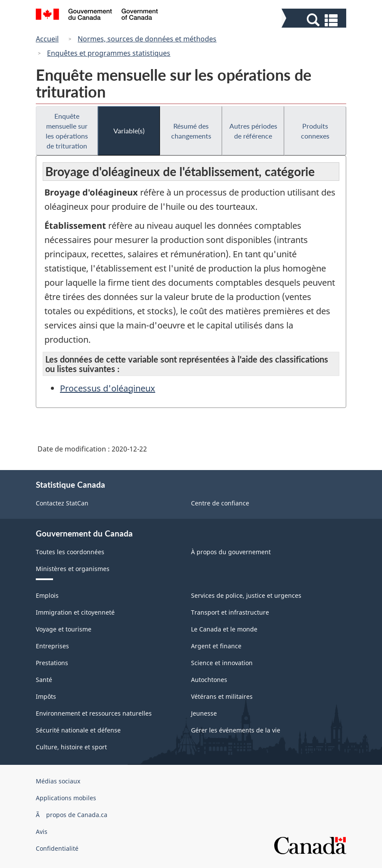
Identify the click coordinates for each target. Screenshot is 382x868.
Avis (42, 832)
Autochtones (209, 680)
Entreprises (52, 646)
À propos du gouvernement (231, 552)
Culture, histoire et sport (71, 747)
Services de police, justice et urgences (246, 595)
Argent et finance (216, 646)
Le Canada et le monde (224, 629)
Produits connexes (315, 131)
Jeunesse (204, 713)
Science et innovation (222, 663)
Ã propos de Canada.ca (72, 815)
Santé (44, 680)
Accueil (47, 39)
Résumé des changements (191, 131)
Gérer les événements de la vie (236, 730)
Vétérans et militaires (222, 696)
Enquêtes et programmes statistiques (109, 53)
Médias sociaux (58, 781)
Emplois (47, 595)
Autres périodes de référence (253, 131)
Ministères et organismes (73, 569)
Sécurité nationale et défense (78, 730)
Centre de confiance (220, 503)
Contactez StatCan (62, 503)
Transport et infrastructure (230, 612)
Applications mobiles (66, 798)
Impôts (46, 696)
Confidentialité (57, 848)
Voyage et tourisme (64, 629)
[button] (315, 20)
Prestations (52, 663)
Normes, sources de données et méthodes (147, 39)
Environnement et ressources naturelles (94, 713)
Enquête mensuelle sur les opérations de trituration (67, 131)
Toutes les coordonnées (70, 552)
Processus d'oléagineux (108, 388)
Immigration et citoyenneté (75, 612)
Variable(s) (129, 131)
